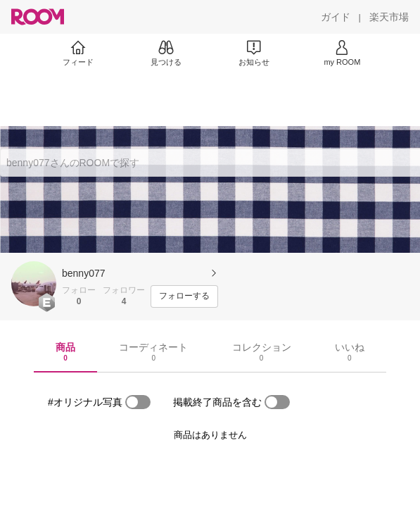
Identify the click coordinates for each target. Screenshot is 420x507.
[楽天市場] (389, 17)
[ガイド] (336, 17)
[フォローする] (184, 296)
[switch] (138, 402)
